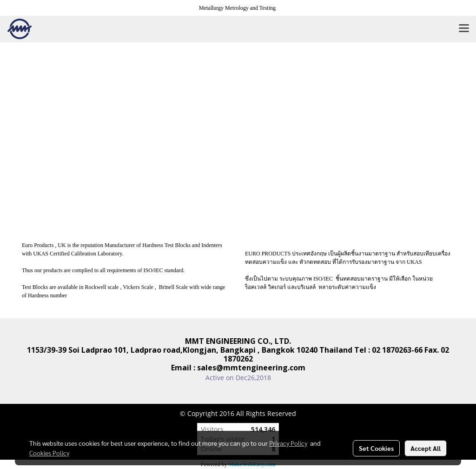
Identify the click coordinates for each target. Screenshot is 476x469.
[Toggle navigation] (464, 29)
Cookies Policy (49, 453)
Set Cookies (376, 448)
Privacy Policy (288, 443)
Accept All (426, 448)
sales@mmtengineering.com (251, 368)
